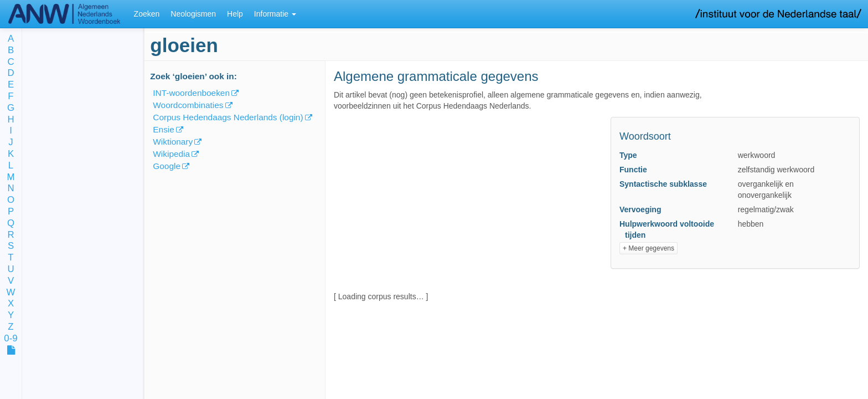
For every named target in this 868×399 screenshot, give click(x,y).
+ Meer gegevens (649, 248)
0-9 (11, 339)
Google (167, 166)
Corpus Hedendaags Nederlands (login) (228, 117)
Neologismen (193, 14)
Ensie (164, 129)
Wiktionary (173, 142)
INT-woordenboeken (191, 93)
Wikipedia (171, 154)
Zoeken (147, 14)
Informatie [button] (275, 14)
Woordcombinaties (188, 105)
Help (235, 14)
